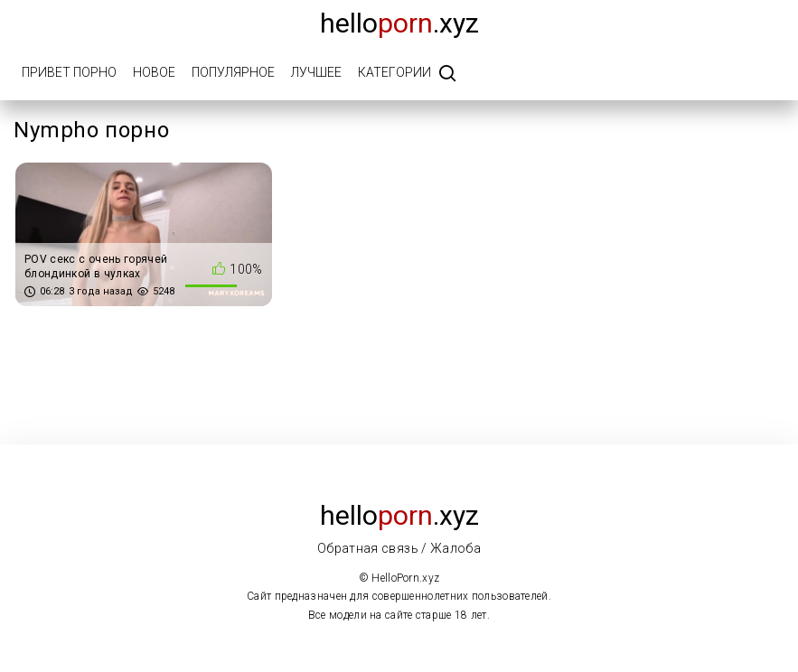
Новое (154, 72)
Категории (394, 72)
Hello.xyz (399, 23)
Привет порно (69, 72)
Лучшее (316, 72)
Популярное (233, 72)
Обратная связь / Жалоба (399, 548)
